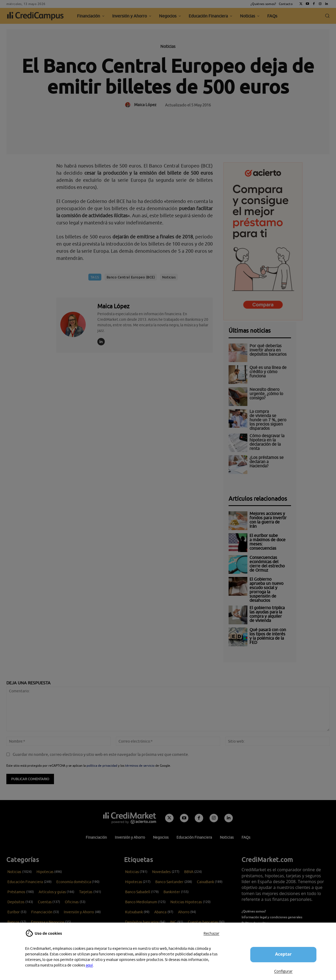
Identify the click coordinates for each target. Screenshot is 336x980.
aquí (89, 965)
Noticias (168, 46)
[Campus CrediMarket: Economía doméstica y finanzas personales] (130, 818)
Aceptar (283, 954)
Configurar (283, 971)
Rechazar (211, 933)
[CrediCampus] (35, 16)
